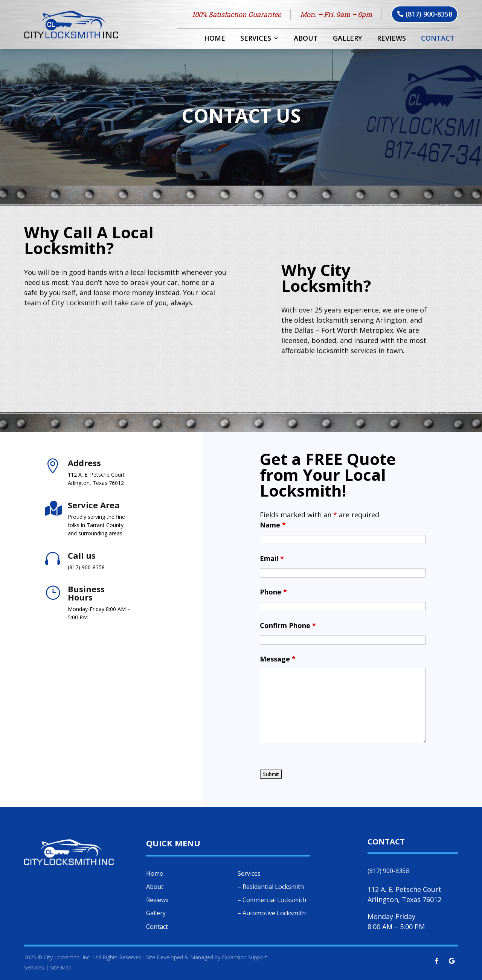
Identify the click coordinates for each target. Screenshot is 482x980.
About (306, 39)
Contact (438, 39)
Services (256, 39)
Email (272, 558)
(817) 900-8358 (429, 14)
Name (273, 525)
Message (278, 659)
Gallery (347, 39)
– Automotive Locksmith (272, 913)
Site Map (61, 967)
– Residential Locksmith (271, 887)
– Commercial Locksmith (272, 900)
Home (215, 39)
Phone (273, 592)
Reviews (391, 39)
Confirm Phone (288, 625)
